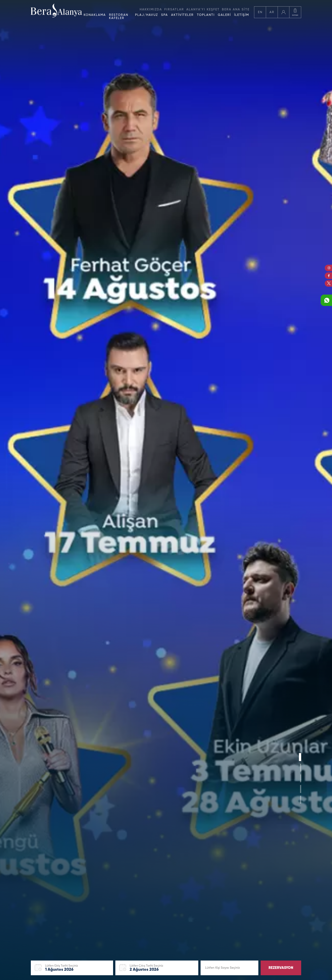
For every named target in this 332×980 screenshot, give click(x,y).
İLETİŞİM (242, 15)
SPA (165, 15)
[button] (301, 757)
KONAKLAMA (95, 15)
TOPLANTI (206, 15)
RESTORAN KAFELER (119, 17)
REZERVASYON (281, 968)
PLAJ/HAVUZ (147, 15)
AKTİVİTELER (182, 15)
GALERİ (224, 15)
